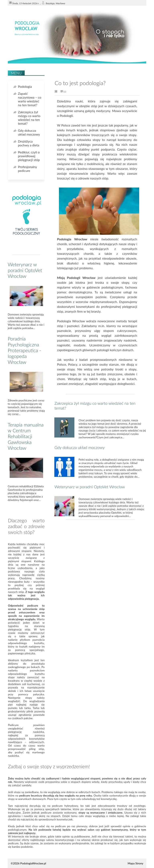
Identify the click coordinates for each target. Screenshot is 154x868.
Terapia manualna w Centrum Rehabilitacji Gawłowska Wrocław (26, 436)
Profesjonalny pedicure (27, 169)
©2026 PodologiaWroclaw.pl (28, 863)
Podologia (25, 86)
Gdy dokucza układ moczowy (80, 447)
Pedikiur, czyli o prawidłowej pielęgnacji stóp (29, 156)
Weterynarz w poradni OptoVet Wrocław (90, 487)
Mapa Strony (136, 863)
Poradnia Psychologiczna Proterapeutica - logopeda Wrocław (24, 350)
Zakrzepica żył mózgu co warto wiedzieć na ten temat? (29, 118)
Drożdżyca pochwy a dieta (28, 143)
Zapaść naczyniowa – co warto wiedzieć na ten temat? (29, 99)
